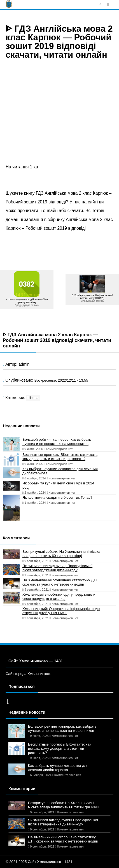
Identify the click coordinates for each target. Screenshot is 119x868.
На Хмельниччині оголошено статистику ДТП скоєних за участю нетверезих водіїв (60, 582)
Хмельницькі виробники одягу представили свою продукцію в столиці (59, 597)
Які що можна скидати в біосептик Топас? (57, 497)
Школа (33, 398)
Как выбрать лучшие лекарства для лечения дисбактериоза (60, 471)
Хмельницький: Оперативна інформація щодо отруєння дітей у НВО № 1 (61, 611)
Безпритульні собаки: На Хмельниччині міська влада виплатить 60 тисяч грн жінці (61, 554)
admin (24, 364)
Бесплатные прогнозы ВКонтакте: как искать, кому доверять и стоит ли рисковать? (60, 457)
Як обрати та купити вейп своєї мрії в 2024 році (58, 485)
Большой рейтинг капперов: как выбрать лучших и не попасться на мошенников (57, 442)
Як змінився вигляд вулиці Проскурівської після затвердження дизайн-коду (57, 568)
